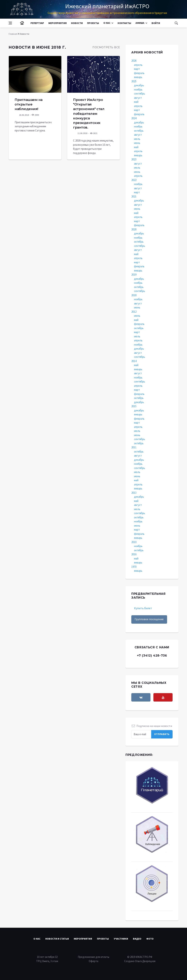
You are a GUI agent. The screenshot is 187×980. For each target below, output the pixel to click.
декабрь (139, 85)
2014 (134, 361)
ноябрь (138, 89)
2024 (134, 118)
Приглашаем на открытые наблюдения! (29, 104)
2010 (134, 542)
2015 (134, 406)
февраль (139, 73)
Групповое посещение (149, 619)
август (138, 98)
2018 (134, 295)
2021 (134, 196)
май (136, 102)
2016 (134, 554)
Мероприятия (58, 23)
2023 (134, 159)
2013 (134, 493)
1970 (134, 567)
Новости (77, 23)
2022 (134, 180)
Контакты (124, 23)
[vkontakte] (141, 697)
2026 (134, 61)
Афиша (140, 23)
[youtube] (163, 697)
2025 (134, 81)
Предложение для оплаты (93, 957)
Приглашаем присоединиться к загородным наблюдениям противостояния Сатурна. (33, 126)
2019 (134, 275)
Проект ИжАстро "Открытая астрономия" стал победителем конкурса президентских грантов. (89, 114)
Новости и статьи (57, 939)
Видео (137, 939)
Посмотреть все (106, 47)
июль (137, 139)
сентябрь (140, 94)
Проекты (93, 23)
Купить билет (143, 608)
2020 (134, 229)
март (137, 69)
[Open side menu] (10, 23)
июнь (137, 143)
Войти (156, 23)
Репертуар (37, 23)
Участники (121, 939)
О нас (107, 23)
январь (138, 77)
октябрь (139, 131)
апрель (138, 65)
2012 (134, 312)
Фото (150, 939)
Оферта (93, 961)
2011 (134, 447)
